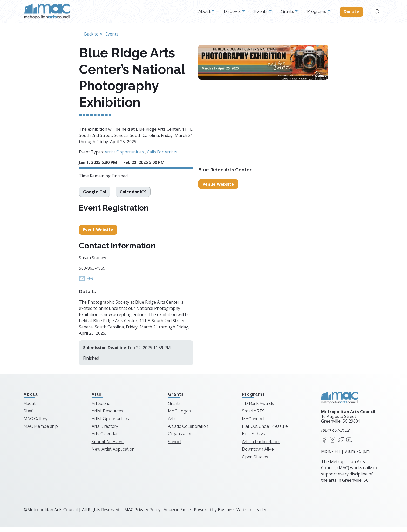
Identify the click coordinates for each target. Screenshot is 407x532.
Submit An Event (108, 446)
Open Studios (255, 462)
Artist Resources (107, 416)
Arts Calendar (105, 439)
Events (262, 12)
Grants (288, 12)
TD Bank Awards (258, 408)
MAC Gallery (36, 423)
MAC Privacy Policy (142, 514)
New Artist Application (113, 454)
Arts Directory (105, 431)
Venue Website (218, 184)
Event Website (98, 235)
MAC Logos (179, 416)
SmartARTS (253, 416)
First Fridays (253, 439)
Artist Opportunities (124, 152)
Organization (180, 439)
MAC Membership (41, 431)
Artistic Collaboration (188, 431)
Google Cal (95, 194)
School (175, 446)
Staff (28, 416)
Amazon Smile (177, 514)
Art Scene (101, 408)
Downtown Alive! (258, 454)
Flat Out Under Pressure (265, 431)
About (205, 12)
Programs (317, 12)
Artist (173, 423)
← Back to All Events (99, 34)
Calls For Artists (162, 152)
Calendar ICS (133, 194)
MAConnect (253, 423)
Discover (233, 12)
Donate (351, 12)
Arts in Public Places (261, 446)
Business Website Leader (242, 514)
